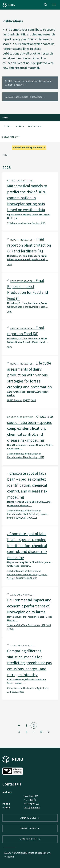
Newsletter (30, 839)
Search (46, 5)
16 (41, 732)
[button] (30, 202)
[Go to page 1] (19, 725)
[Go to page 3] (48, 732)
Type (8, 126)
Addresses (30, 818)
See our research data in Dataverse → (25, 97)
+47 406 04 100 (32, 804)
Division (35, 126)
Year (20, 126)
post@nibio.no (32, 807)
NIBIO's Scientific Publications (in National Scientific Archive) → (29, 83)
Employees (30, 828)
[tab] (30, 202)
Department (11, 137)
